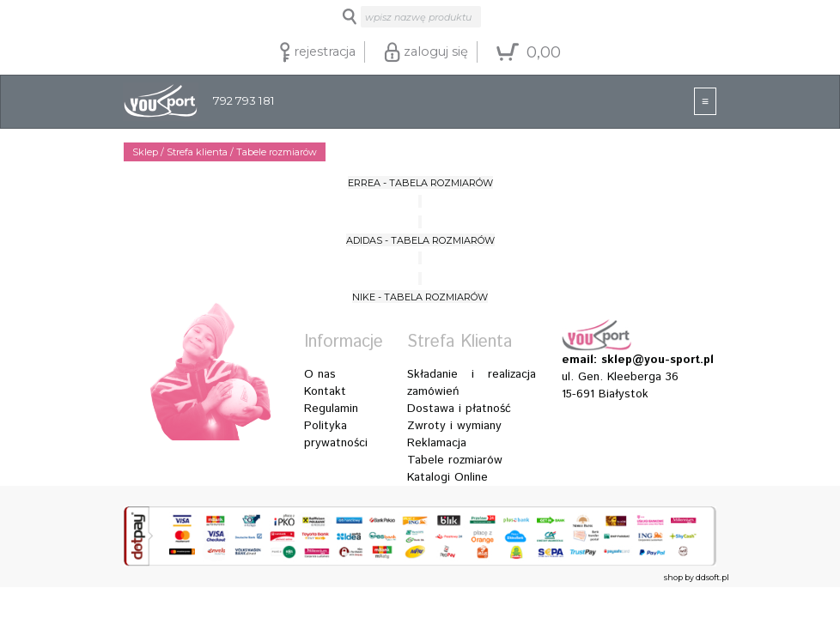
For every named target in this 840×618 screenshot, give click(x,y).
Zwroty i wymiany (454, 426)
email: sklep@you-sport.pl (626, 360)
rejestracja (318, 52)
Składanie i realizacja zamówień (472, 383)
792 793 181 (199, 102)
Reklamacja (437, 443)
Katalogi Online (447, 477)
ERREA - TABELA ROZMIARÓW (420, 183)
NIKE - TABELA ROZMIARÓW (420, 297)
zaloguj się (426, 52)
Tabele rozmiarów (455, 460)
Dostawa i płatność (459, 409)
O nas (320, 374)
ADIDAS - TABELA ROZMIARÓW (420, 240)
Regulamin (331, 409)
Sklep (145, 152)
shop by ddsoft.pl (697, 577)
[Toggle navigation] (705, 101)
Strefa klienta (197, 152)
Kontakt (325, 391)
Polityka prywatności (336, 434)
